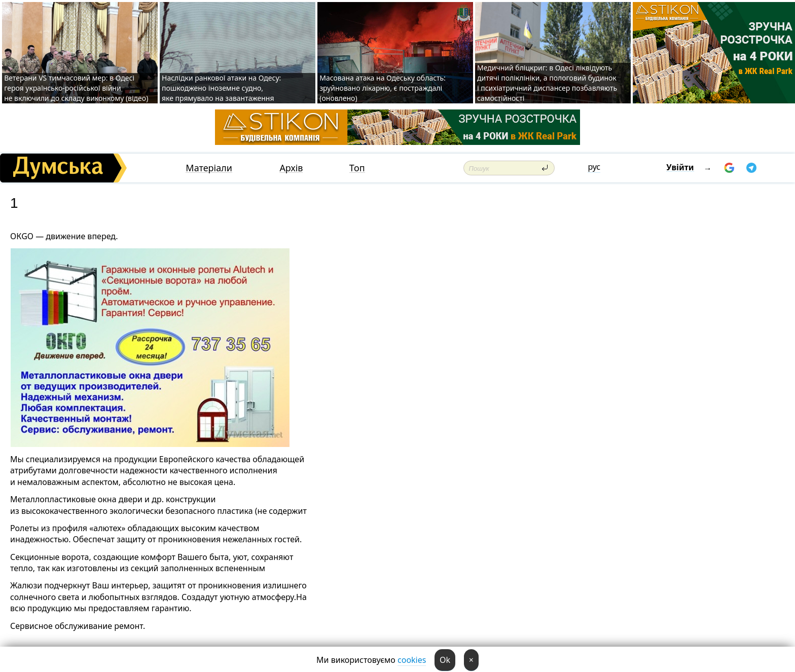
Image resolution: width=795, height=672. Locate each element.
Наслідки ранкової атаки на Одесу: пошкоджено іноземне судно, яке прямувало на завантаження (221, 88)
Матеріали (209, 168)
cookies (412, 660)
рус (594, 167)
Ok (445, 660)
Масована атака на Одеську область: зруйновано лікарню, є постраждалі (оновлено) (383, 88)
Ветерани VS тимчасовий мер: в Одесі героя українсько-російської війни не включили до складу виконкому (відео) (76, 88)
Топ (357, 168)
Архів (291, 168)
